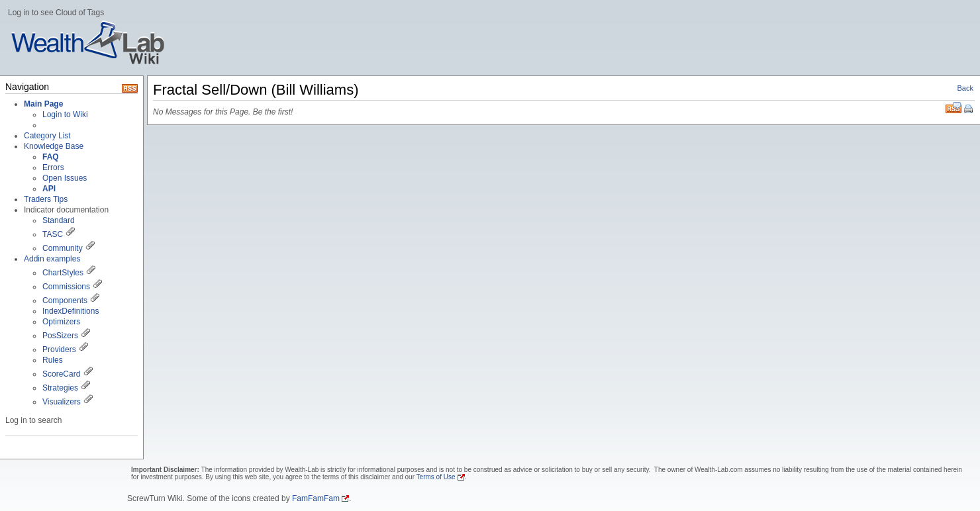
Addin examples (52, 259)
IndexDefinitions (71, 311)
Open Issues (65, 178)
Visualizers (62, 402)
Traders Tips (46, 199)
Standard (59, 220)
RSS (954, 108)
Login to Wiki (65, 115)
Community (63, 248)
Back (965, 88)
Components (65, 301)
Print (969, 110)
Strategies (60, 388)
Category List (47, 136)
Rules (53, 360)
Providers (59, 349)
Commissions (66, 287)
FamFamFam (316, 498)
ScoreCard (61, 374)
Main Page (43, 104)
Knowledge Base (54, 146)
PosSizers (60, 336)
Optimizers (61, 322)
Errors (53, 167)
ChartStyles (63, 273)
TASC (53, 234)
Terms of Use (436, 477)
